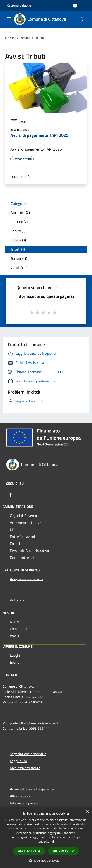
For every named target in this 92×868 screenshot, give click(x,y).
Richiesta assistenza (25, 768)
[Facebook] (10, 495)
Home (10, 38)
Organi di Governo (23, 516)
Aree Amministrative (26, 523)
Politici (15, 544)
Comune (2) (19, 222)
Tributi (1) (18, 249)
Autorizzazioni (21, 600)
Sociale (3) (18, 240)
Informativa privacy (24, 803)
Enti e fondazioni (23, 537)
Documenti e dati (23, 558)
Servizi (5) (18, 231)
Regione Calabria (19, 5)
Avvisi (19, 122)
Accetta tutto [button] (29, 851)
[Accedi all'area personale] (75, 6)
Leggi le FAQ (19, 761)
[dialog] (46, 837)
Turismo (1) (19, 258)
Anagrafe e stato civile (27, 579)
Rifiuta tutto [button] (63, 851)
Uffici (14, 530)
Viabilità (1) (19, 268)
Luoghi (15, 655)
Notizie (15, 622)
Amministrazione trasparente (32, 789)
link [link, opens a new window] (52, 842)
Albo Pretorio (20, 796)
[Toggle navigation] (9, 19)
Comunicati (18, 629)
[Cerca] (83, 19)
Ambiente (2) (20, 212)
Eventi (15, 662)
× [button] (87, 812)
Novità (25, 38)
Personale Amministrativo (29, 551)
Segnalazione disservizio (28, 754)
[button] (46, 861)
